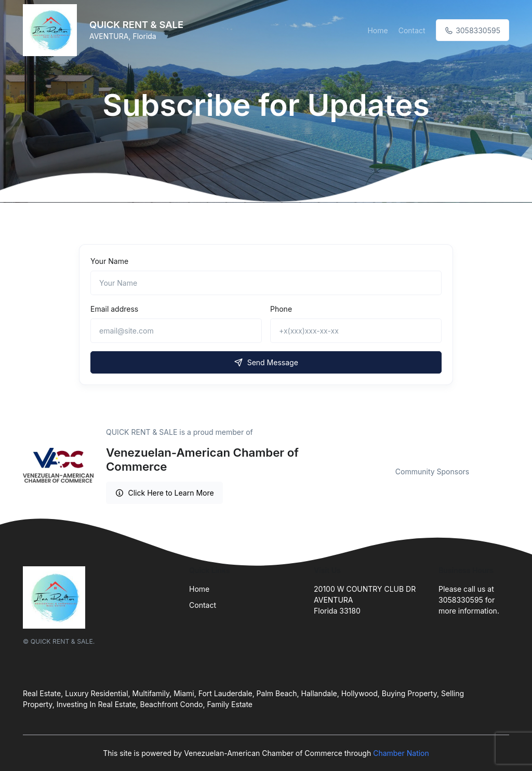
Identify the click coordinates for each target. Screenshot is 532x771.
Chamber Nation (401, 753)
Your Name (109, 261)
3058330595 (473, 30)
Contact (412, 30)
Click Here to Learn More (164, 493)
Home (377, 30)
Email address (114, 309)
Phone (281, 309)
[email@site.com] (176, 331)
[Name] (266, 283)
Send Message (266, 362)
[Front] (52, 30)
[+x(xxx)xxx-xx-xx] (356, 331)
